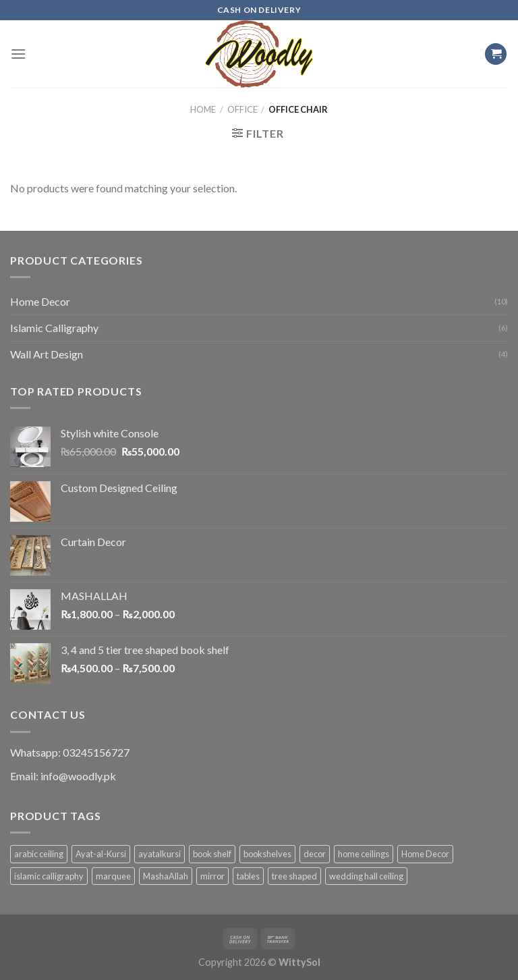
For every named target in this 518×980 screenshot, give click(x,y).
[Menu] (18, 54)
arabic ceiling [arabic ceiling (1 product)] (39, 854)
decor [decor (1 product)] (315, 854)
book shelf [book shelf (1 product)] (212, 854)
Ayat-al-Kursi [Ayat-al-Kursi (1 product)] (101, 854)
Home (203, 109)
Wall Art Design (47, 354)
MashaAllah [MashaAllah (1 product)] (166, 876)
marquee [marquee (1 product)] (113, 876)
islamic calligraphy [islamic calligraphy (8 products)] (49, 876)
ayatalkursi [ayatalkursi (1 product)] (160, 854)
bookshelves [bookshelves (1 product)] (267, 854)
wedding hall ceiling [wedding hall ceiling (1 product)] (366, 876)
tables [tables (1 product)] (248, 876)
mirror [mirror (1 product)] (212, 876)
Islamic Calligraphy (54, 328)
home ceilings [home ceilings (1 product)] (364, 854)
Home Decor (40, 301)
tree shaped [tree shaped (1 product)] (294, 876)
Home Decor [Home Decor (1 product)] (425, 854)
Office (242, 109)
